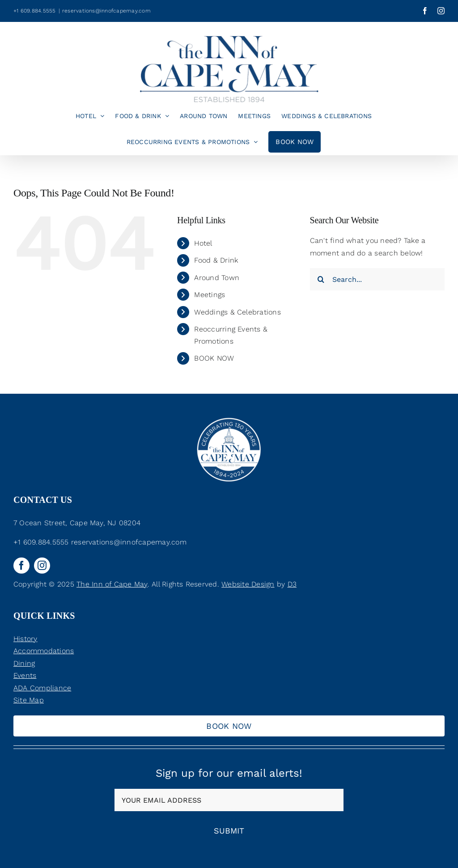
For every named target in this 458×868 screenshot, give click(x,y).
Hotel (203, 243)
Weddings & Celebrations (237, 312)
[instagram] (42, 566)
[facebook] (21, 566)
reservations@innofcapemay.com (106, 11)
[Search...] (377, 279)
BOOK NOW (214, 358)
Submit (229, 831)
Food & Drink (216, 260)
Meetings (210, 295)
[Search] (321, 279)
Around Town (217, 278)
